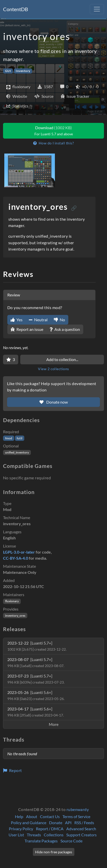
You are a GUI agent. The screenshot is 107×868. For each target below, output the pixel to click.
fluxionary (12, 601)
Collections (54, 835)
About (32, 816)
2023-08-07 (36, 662)
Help (19, 816)
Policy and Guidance (29, 823)
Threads (34, 835)
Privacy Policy (21, 829)
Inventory (23, 71)
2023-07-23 (36, 679)
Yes (17, 320)
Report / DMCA (50, 829)
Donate (56, 823)
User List (16, 835)
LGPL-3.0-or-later (19, 552)
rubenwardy (78, 809)
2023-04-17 (36, 712)
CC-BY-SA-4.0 (16, 558)
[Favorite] (11, 360)
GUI (8, 71)
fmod (9, 438)
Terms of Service (76, 816)
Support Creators (81, 835)
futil (19, 438)
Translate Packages (41, 841)
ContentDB (16, 9)
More (54, 724)
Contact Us (50, 816)
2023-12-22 (37, 646)
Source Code (71, 841)
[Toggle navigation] (97, 9)
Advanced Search (81, 829)
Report (13, 770)
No (59, 320)
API (68, 823)
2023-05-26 (36, 695)
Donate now (54, 402)
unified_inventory (17, 452)
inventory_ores (15, 616)
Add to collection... (62, 359)
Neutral (38, 320)
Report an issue (27, 329)
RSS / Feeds (84, 823)
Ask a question (65, 329)
